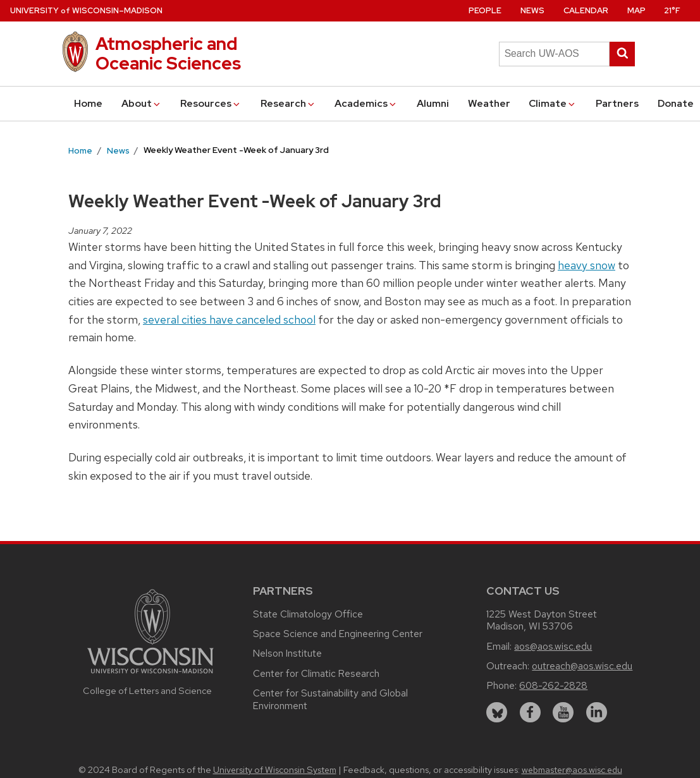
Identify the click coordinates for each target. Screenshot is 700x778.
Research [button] (288, 103)
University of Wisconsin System (275, 770)
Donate (676, 103)
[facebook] (530, 713)
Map (636, 10)
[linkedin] (597, 713)
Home (88, 103)
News (532, 10)
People (485, 10)
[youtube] (563, 713)
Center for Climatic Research (316, 673)
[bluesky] (497, 713)
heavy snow (586, 265)
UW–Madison (86, 10)
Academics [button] (366, 103)
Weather (489, 103)
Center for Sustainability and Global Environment (330, 699)
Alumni (433, 103)
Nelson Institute (287, 653)
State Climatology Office (308, 614)
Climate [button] (553, 103)
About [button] (142, 103)
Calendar (586, 10)
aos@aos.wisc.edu (553, 646)
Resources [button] (211, 103)
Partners (617, 103)
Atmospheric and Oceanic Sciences (168, 53)
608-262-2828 (553, 685)
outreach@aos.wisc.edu (582, 666)
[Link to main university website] (150, 675)
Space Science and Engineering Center (338, 634)
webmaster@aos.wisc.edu (572, 770)
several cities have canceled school (229, 319)
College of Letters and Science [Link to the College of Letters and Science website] (147, 690)
